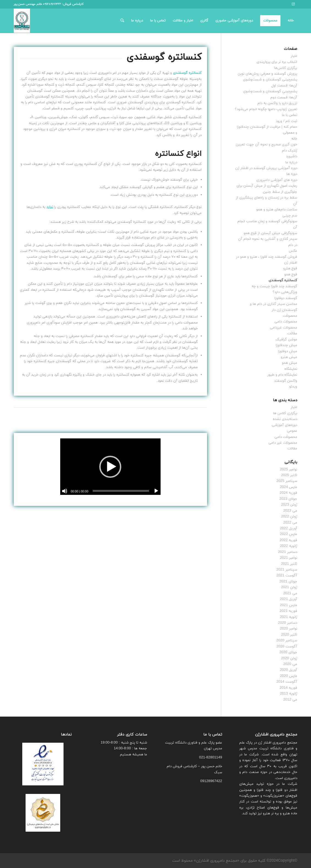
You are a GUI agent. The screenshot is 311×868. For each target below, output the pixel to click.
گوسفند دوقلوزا (286, 298)
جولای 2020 (288, 652)
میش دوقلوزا (288, 351)
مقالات (292, 333)
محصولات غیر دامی (283, 443)
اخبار (294, 56)
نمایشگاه (291, 369)
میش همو (290, 363)
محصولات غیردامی (284, 328)
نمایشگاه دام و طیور (282, 375)
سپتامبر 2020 (287, 641)
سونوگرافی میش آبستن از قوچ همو (270, 233)
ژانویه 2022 (289, 546)
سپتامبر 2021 (287, 570)
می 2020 (290, 664)
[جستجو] (122, 21)
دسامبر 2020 (288, 623)
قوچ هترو (290, 268)
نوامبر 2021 (289, 558)
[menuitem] (291, 21)
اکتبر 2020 (289, 635)
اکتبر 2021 (289, 564)
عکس (293, 251)
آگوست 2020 (287, 647)
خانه (294, 139)
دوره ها (292, 174)
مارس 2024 (289, 487)
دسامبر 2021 (288, 552)
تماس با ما (290, 115)
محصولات (290, 316)
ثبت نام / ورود (287, 121)
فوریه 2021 (288, 611)
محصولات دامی (286, 322)
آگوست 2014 (287, 682)
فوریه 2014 (288, 688)
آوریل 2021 (289, 599)
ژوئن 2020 (289, 658)
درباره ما (291, 162)
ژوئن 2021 (289, 587)
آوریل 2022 (289, 528)
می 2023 (290, 511)
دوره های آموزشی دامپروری (277, 180)
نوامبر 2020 (289, 629)
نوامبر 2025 (289, 470)
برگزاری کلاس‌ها (286, 68)
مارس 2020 (289, 676)
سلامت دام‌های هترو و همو (277, 210)
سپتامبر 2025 (287, 481)
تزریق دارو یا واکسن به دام (277, 103)
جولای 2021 (288, 582)
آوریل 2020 (289, 670)
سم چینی (290, 216)
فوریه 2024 (288, 493)
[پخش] (156, 491)
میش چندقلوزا (287, 345)
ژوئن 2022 (289, 517)
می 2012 (290, 700)
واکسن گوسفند (286, 381)
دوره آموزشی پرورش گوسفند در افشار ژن (266, 168)
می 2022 (290, 523)
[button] (110, 467)
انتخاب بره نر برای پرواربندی (277, 62)
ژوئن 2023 (289, 505)
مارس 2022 (289, 534)
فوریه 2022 (288, 540)
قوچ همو (291, 275)
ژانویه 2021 (289, 617)
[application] (110, 467)
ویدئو (293, 387)
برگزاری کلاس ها (285, 413)
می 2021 (290, 593)
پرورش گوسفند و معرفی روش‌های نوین (267, 74)
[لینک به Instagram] (293, 4)
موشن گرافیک (286, 340)
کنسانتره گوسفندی (283, 280)
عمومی (292, 431)
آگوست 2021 (287, 576)
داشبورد (292, 156)
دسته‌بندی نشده (285, 419)
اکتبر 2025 (289, 475)
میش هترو (289, 357)
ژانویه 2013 (289, 694)
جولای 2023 (288, 499)
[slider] (121, 491)
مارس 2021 (289, 605)
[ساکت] (65, 491)
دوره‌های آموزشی (284, 425)
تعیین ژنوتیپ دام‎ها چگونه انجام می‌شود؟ (266, 109)
